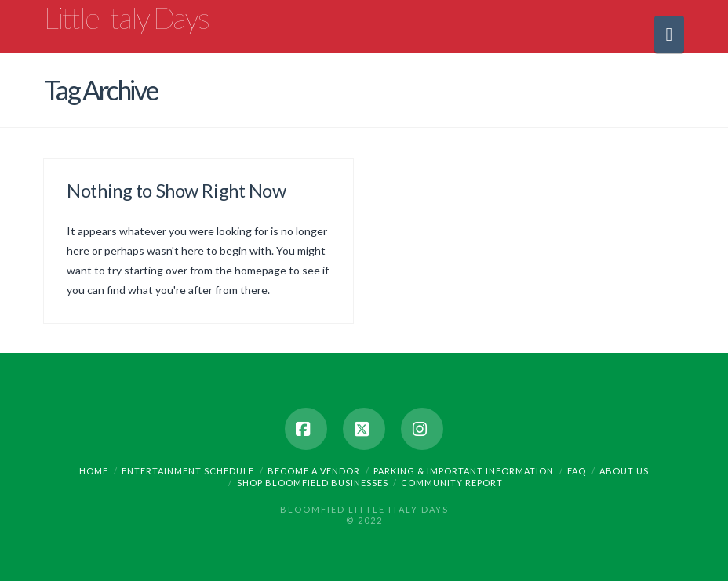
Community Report (452, 483)
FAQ (577, 471)
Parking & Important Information (464, 471)
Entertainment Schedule (188, 471)
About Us (624, 471)
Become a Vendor (314, 471)
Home (94, 471)
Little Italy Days (127, 17)
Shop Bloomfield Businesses (313, 483)
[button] (670, 34)
